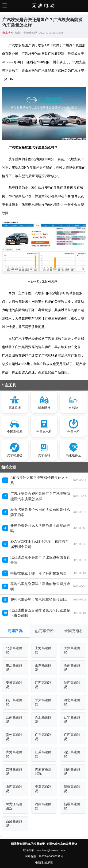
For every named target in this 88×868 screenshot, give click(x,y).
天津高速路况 (72, 650)
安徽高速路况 (14, 685)
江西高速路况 (43, 685)
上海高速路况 (43, 650)
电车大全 (8, 33)
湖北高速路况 (43, 720)
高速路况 (15, 631)
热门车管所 (44, 631)
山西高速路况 (14, 789)
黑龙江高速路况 (14, 806)
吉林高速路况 (14, 772)
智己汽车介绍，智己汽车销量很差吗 (38, 600)
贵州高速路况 (14, 737)
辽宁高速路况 (72, 720)
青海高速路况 (14, 754)
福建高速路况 (72, 789)
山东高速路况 (43, 668)
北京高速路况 (14, 650)
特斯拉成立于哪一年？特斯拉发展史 (38, 573)
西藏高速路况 (14, 824)
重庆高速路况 (14, 668)
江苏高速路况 (43, 754)
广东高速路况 (43, 737)
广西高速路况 (72, 737)
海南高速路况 (43, 806)
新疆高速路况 (72, 806)
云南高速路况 (14, 720)
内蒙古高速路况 (43, 772)
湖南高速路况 (72, 668)
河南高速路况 (72, 772)
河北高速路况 (72, 702)
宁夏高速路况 (43, 789)
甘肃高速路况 (43, 702)
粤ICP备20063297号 (51, 856)
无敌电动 (44, 6)
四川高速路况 (14, 702)
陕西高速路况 (72, 685)
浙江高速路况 (72, 754)
